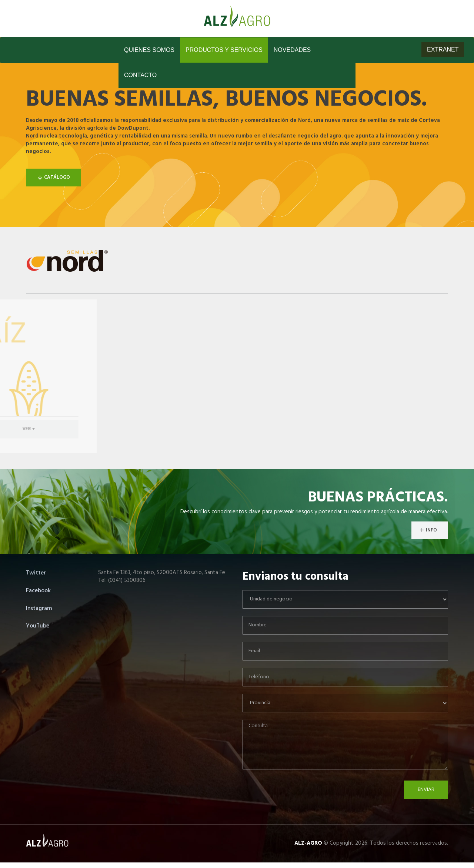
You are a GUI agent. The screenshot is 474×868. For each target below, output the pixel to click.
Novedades (292, 50)
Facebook (38, 591)
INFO (428, 530)
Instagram (39, 609)
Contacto (140, 75)
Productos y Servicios (224, 50)
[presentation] (299, 795)
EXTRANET (443, 49)
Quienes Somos (149, 50)
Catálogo (54, 177)
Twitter (36, 573)
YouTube (38, 626)
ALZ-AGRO (308, 843)
